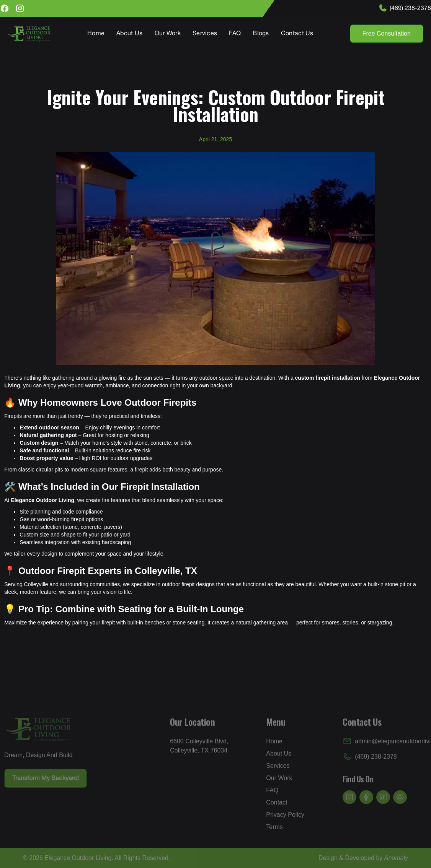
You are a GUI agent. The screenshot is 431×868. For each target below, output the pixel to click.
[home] (29, 34)
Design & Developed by (363, 858)
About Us (129, 34)
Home (96, 34)
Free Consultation (387, 33)
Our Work (168, 34)
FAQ (235, 34)
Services (205, 34)
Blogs (261, 34)
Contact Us (297, 34)
